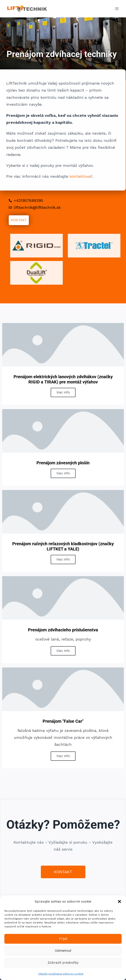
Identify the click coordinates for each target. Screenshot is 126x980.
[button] (119, 901)
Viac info (63, 392)
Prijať (63, 939)
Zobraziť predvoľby (63, 963)
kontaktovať (72, 176)
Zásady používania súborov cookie (61, 974)
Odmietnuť (63, 951)
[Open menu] (117, 9)
